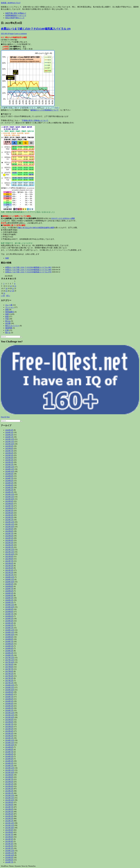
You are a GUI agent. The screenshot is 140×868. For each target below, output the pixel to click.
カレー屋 (9, 305)
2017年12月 (10, 658)
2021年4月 (9, 568)
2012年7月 (9, 807)
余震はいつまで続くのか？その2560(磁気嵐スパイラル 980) (28, 270)
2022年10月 (10, 527)
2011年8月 (9, 832)
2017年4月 (9, 676)
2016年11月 (10, 687)
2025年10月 (10, 444)
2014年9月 (9, 747)
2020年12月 (10, 577)
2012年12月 (10, 795)
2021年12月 (10, 550)
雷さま (8, 333)
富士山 (8, 321)
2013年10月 (10, 773)
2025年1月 (9, 465)
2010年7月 (9, 862)
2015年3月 (9, 733)
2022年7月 (9, 533)
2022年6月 (9, 536)
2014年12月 (10, 740)
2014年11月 (10, 743)
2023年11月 (10, 497)
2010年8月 (9, 860)
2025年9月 (9, 446)
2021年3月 (9, 570)
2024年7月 (9, 478)
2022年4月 (9, 540)
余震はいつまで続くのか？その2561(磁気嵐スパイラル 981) (28, 267)
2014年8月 (9, 750)
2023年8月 (9, 504)
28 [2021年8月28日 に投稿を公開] (13, 291)
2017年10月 (10, 662)
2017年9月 (9, 664)
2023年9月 (9, 501)
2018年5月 (9, 646)
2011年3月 (9, 844)
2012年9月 (9, 802)
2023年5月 (9, 511)
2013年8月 (9, 777)
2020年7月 (9, 589)
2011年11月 (10, 825)
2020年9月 (9, 584)
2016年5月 (9, 701)
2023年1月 (9, 520)
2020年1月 (9, 602)
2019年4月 (9, 621)
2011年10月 (10, 828)
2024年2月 (9, 490)
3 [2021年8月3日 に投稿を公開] (4, 284)
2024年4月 (9, 485)
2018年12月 (10, 630)
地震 (7, 258)
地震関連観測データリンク (16, 15)
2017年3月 (9, 678)
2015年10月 (10, 717)
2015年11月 (10, 715)
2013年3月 (9, 789)
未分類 (8, 323)
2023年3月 (9, 515)
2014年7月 (9, 752)
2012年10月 (10, 800)
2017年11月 (10, 660)
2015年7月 (9, 724)
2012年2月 (9, 818)
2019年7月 (9, 614)
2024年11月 (10, 469)
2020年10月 (10, 582)
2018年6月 (9, 644)
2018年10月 (10, 635)
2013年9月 (9, 775)
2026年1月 (9, 437)
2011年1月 (9, 848)
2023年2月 (9, 517)
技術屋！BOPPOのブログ (11, 3)
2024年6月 (9, 481)
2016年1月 (9, 710)
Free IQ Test (5, 417)
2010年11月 (10, 853)
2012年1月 (9, 821)
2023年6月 (9, 508)
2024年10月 (10, 471)
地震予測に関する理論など (16, 13)
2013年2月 (9, 791)
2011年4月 (9, 841)
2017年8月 (9, 667)
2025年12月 (10, 439)
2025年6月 (9, 453)
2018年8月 (9, 639)
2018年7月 (9, 642)
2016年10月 (10, 690)
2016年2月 (9, 708)
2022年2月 (9, 545)
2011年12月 (10, 823)
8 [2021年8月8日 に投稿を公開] (15, 284)
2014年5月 (9, 756)
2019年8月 (9, 612)
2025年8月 (9, 448)
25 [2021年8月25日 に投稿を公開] (6, 291)
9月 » (8, 296)
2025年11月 (10, 442)
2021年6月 (9, 563)
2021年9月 (9, 556)
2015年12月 (10, 713)
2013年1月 (9, 793)
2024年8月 (9, 476)
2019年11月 (10, 605)
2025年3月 (9, 460)
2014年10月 (10, 745)
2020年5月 (9, 593)
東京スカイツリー (12, 326)
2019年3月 (9, 623)
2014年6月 (9, 754)
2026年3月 (9, 432)
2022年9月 (9, 529)
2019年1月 (9, 628)
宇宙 (7, 319)
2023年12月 (10, 494)
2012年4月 (9, 814)
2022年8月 (9, 531)
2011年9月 (9, 830)
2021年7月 (9, 561)
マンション (10, 307)
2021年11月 (10, 552)
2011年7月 (9, 835)
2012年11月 (10, 798)
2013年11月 (10, 770)
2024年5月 (9, 483)
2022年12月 (10, 522)
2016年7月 (9, 697)
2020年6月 (9, 591)
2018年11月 (10, 632)
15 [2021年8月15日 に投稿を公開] (15, 286)
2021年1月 (9, 575)
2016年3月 (9, 706)
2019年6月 (9, 616)
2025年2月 (9, 462)
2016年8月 (9, 694)
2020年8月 (9, 586)
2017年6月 (9, 671)
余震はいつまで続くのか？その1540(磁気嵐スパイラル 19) (36, 29)
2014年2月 (9, 763)
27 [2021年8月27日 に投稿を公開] (11, 291)
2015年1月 (9, 738)
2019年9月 (9, 609)
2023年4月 (9, 513)
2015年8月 (9, 722)
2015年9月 (9, 720)
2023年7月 (9, 506)
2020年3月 (9, 598)
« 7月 (3, 296)
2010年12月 (10, 851)
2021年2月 (9, 573)
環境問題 (9, 328)
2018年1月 (9, 655)
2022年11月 (10, 524)
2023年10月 (10, 499)
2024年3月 (9, 488)
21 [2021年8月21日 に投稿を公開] (13, 288)
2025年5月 (9, 455)
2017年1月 (9, 683)
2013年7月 (9, 779)
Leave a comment (21, 34)
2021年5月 (9, 566)
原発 (7, 310)
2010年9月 (9, 858)
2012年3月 (9, 816)
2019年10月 (10, 607)
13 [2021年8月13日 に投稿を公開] (11, 286)
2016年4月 (9, 704)
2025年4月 (9, 458)
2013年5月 (9, 784)
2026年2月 (9, 435)
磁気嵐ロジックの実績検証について (45, 110)
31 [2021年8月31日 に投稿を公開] (4, 293)
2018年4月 (9, 648)
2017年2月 (9, 681)
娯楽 (7, 316)
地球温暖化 (10, 312)
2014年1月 (9, 766)
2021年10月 (10, 554)
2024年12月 (10, 467)
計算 (7, 330)
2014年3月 (9, 761)
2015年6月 (9, 727)
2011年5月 (9, 839)
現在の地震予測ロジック (15, 18)
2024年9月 (9, 474)
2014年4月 (9, 759)
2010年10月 (10, 855)
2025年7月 (9, 451)
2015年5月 (9, 729)
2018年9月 (9, 637)
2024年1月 (9, 492)
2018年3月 (9, 651)
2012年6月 (9, 809)
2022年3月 (9, 543)
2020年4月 (9, 596)
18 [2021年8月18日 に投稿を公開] (6, 288)
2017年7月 (9, 669)
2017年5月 (9, 674)
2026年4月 (9, 430)
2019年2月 (9, 625)
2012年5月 (9, 812)
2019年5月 (9, 619)
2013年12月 (10, 768)
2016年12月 (10, 685)
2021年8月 (9, 559)
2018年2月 (9, 653)
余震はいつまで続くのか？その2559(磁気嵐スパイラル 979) (28, 272)
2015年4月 (9, 731)
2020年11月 (10, 579)
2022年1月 (9, 547)
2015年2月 (9, 736)
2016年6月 (9, 699)
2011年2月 (9, 846)
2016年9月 (9, 692)
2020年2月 (9, 600)
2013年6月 (9, 782)
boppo (12, 34)
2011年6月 (9, 837)
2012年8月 (9, 805)
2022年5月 (9, 538)
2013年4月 (9, 786)
